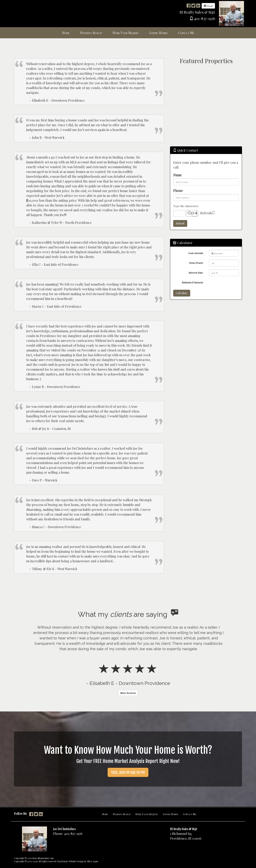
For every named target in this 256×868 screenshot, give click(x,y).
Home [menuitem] (66, 33)
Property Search (122, 814)
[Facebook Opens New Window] (189, 5)
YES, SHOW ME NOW (128, 772)
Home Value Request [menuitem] (126, 33)
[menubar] (128, 33)
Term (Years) (196, 263)
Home (105, 814)
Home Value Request (147, 814)
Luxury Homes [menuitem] (158, 33)
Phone (178, 191)
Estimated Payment (192, 282)
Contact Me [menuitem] (186, 33)
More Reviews (128, 693)
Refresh (206, 213)
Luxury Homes (170, 814)
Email (208, 6)
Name (177, 175)
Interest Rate (196, 273)
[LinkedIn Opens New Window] (198, 5)
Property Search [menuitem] (91, 33)
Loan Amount (196, 253)
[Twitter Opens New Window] (193, 5)
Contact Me (190, 814)
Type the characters (186, 206)
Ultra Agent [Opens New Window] (93, 861)
